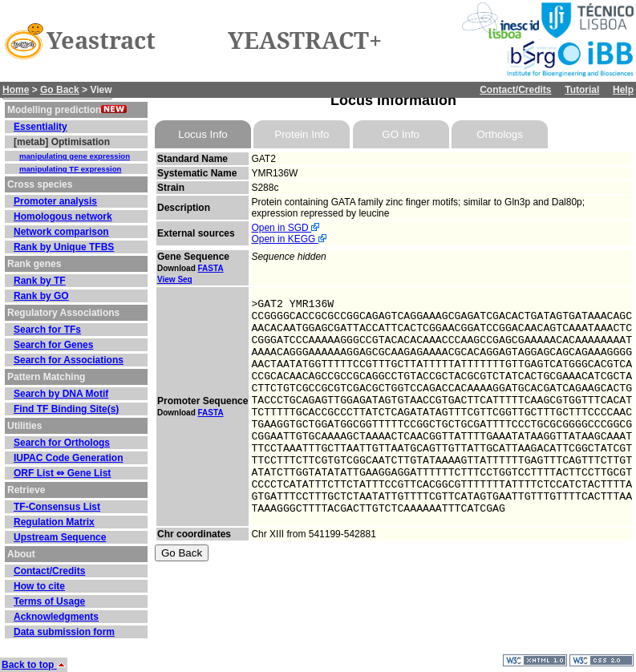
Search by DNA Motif (61, 394)
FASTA (211, 268)
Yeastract (101, 41)
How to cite (39, 586)
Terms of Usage (49, 601)
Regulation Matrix (54, 522)
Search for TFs (47, 330)
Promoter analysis (55, 201)
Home (16, 90)
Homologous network (63, 217)
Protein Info (302, 134)
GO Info (401, 134)
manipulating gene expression (75, 156)
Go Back (60, 90)
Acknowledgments (56, 617)
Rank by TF (40, 281)
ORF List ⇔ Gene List (62, 473)
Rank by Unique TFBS (64, 247)
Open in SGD (285, 228)
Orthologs (500, 134)
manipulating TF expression (70, 169)
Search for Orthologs (62, 443)
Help (623, 90)
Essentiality (41, 127)
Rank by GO (41, 296)
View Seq (175, 279)
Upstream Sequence (60, 537)
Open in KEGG (288, 239)
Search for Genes (53, 345)
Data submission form (64, 632)
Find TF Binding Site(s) (66, 409)
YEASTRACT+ (305, 41)
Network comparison (61, 232)
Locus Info (203, 134)
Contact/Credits (515, 90)
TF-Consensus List (57, 507)
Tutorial (582, 90)
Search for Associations (69, 360)
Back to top (34, 665)
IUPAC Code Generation (68, 458)
